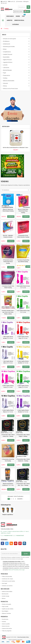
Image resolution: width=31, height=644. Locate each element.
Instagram (24, 543)
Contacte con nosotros (7, 586)
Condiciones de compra (7, 579)
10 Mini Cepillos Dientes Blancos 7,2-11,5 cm (8, 411)
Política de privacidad (7, 576)
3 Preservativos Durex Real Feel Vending (8, 460)
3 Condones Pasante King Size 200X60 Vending (23, 261)
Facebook (2, 543)
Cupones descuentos (7, 628)
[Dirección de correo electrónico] (11, 554)
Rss (11, 543)
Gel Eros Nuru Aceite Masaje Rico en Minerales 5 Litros (15, 148)
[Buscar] (24, 7)
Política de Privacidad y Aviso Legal (16, 570)
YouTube (16, 543)
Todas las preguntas (7, 631)
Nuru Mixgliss (5, 611)
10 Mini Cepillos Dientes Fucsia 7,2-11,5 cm (8, 387)
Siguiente (20, 499)
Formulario (19, 2)
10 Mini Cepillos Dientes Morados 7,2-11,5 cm (23, 411)
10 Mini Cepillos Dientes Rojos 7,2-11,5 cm (23, 338)
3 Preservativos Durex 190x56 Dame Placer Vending (8, 262)
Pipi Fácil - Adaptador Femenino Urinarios (8, 236)
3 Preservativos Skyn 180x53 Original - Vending (23, 436)
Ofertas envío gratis (6, 604)
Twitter (7, 543)
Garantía (4, 622)
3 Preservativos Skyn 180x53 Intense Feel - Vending (8, 436)
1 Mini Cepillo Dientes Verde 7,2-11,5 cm (23, 311)
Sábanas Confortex (6, 613)
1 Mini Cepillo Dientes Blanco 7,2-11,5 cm (8, 362)
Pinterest (20, 543)
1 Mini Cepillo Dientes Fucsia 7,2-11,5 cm (23, 287)
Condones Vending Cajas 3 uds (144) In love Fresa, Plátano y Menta (8, 312)
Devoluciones (5, 619)
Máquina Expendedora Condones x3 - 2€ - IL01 (8, 485)
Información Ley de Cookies (8, 581)
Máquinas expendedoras (8, 515)
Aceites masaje (6, 596)
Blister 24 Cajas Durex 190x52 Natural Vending (8, 210)
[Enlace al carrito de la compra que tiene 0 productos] (27, 11)
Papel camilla (5, 607)
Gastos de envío (6, 626)
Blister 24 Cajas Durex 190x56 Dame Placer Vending (23, 211)
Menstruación (5, 594)
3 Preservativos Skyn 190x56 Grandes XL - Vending (23, 460)
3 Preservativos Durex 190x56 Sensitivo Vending (23, 236)
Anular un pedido (6, 624)
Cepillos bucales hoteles (8, 609)
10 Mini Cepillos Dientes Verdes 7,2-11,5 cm (23, 387)
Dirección (4, 3)
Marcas (4, 598)
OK (26, 554)
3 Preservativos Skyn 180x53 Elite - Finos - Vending (23, 485)
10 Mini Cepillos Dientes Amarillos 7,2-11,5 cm (23, 362)
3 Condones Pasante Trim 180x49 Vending (8, 287)
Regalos (26, 2)
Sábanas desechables (7, 592)
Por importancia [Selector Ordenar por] (5, 190)
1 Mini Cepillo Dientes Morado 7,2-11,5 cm (8, 338)
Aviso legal (4, 583)
